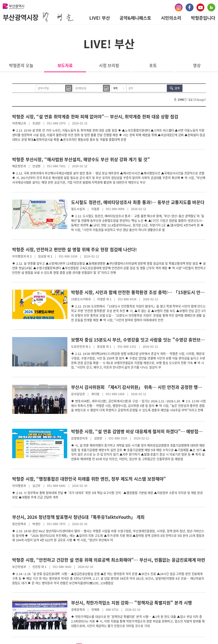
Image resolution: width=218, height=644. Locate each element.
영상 (197, 65)
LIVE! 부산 (100, 18)
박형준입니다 (203, 18)
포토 (153, 65)
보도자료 (65, 65)
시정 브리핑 (109, 65)
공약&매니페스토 (135, 18)
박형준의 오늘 (21, 65)
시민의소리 (171, 18)
